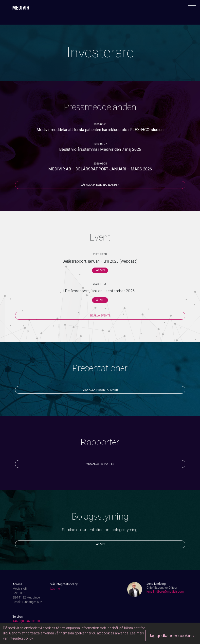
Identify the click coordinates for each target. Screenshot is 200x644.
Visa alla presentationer (100, 390)
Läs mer (100, 270)
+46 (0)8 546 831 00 (26, 621)
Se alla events (100, 316)
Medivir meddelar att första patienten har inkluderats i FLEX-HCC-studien (100, 130)
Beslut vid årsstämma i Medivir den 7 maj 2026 (100, 149)
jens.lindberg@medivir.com (165, 592)
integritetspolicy (21, 638)
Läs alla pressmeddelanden (100, 185)
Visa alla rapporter (100, 464)
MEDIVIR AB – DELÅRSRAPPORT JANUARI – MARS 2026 (100, 169)
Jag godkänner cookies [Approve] (171, 636)
